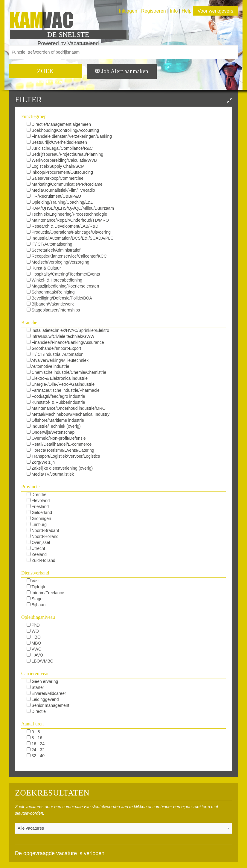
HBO (34, 637)
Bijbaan (36, 605)
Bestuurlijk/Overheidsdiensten (57, 142)
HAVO (35, 655)
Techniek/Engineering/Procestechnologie (67, 214)
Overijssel (38, 542)
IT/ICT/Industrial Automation (55, 354)
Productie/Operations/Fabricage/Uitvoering (69, 232)
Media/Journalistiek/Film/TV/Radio (61, 190)
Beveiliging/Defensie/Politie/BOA (59, 298)
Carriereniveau (35, 673)
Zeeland (37, 554)
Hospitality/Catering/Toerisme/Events (63, 274)
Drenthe (37, 495)
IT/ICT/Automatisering (49, 244)
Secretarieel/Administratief (54, 250)
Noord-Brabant (43, 530)
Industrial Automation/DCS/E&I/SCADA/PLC (70, 238)
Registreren (154, 11)
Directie (36, 711)
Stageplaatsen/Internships (53, 310)
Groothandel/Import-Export (54, 348)
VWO (34, 649)
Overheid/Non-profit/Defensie (56, 438)
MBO (34, 643)
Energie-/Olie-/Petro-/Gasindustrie (61, 384)
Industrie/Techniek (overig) (54, 426)
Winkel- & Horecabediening (55, 280)
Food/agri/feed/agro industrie (56, 396)
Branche (29, 322)
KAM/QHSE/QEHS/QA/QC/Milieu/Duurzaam (70, 208)
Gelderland (39, 512)
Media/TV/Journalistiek (50, 474)
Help (186, 11)
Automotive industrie (48, 366)
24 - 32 (36, 750)
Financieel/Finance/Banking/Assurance (65, 342)
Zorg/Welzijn (41, 462)
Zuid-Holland (41, 560)
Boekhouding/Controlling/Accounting (63, 130)
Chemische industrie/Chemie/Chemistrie (67, 372)
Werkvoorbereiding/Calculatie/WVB (62, 160)
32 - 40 (36, 756)
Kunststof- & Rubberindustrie (56, 402)
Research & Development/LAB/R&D (62, 226)
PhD (33, 625)
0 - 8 (33, 732)
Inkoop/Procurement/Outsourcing (60, 172)
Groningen (39, 518)
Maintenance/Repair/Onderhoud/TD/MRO (68, 220)
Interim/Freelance (45, 593)
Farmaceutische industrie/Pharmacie (63, 390)
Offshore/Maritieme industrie (55, 420)
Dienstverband (35, 573)
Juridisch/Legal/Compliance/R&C (60, 148)
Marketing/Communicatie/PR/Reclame (65, 184)
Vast (33, 581)
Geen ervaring (42, 681)
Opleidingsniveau (38, 617)
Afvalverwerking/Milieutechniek (58, 360)
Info (174, 11)
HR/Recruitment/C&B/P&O (54, 196)
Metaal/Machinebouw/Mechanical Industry (68, 414)
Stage (35, 599)
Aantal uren (32, 724)
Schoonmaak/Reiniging (51, 292)
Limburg (37, 524)
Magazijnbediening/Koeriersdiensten (63, 286)
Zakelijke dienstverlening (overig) (60, 468)
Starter (35, 687)
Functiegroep (34, 116)
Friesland (38, 506)
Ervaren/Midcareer (46, 693)
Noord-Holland (43, 536)
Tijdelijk (36, 587)
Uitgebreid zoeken (46, 82)
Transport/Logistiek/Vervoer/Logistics (63, 456)
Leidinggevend (43, 699)
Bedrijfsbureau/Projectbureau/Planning (65, 154)
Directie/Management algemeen (59, 124)
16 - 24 (36, 744)
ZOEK (46, 71)
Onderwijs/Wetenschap (51, 432)
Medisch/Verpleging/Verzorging (58, 262)
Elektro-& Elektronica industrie (57, 378)
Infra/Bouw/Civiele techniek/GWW (61, 336)
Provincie (30, 487)
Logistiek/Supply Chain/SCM (56, 166)
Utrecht (36, 548)
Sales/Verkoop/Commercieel (56, 178)
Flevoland (38, 500)
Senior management (48, 705)
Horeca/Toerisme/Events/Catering (60, 450)
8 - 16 (35, 738)
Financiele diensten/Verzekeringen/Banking (69, 136)
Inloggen (128, 11)
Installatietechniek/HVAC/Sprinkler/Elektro (68, 330)
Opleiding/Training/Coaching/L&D (60, 202)
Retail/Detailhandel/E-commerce (59, 444)
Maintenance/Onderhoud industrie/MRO (66, 408)
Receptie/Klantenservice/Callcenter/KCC (67, 256)
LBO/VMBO (40, 661)
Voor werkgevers (215, 11)
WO (33, 631)
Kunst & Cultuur (44, 268)
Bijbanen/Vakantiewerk (50, 304)
